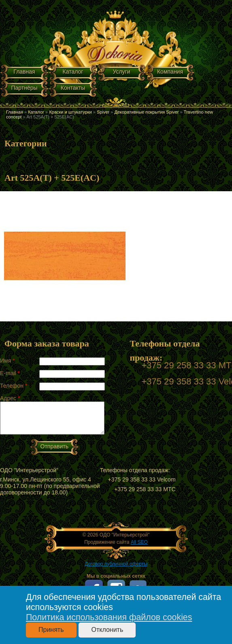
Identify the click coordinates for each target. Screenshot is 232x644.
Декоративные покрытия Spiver (146, 112)
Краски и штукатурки (70, 112)
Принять (51, 630)
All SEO (139, 542)
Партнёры (24, 88)
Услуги (121, 72)
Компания (170, 72)
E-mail (10, 373)
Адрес (10, 398)
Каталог (73, 72)
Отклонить (107, 630)
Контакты (73, 88)
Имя (7, 361)
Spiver (103, 112)
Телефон (14, 386)
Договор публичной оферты (116, 564)
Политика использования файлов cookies (109, 617)
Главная (24, 72)
